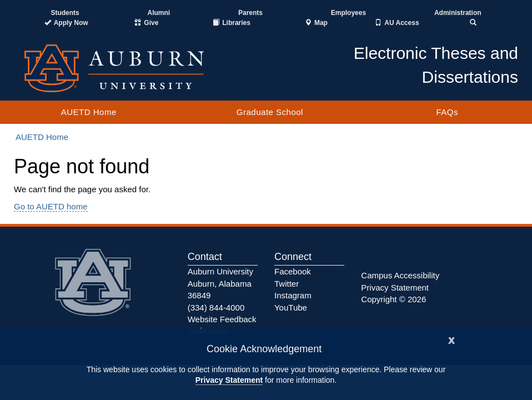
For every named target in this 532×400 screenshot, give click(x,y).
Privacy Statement (229, 380)
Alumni (159, 13)
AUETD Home (89, 112)
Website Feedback (222, 319)
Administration (458, 13)
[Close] (451, 339)
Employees (348, 13)
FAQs (447, 112)
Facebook (293, 271)
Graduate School (270, 112)
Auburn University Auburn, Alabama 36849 (220, 283)
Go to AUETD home (51, 206)
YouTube (291, 307)
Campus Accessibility (400, 275)
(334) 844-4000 (216, 307)
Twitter (287, 284)
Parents (250, 13)
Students (65, 13)
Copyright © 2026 (393, 299)
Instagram (293, 295)
